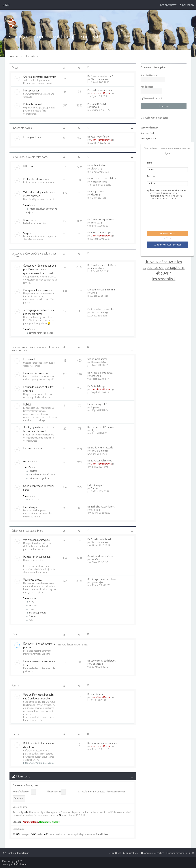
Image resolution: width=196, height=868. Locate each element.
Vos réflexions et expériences (41, 474)
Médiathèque (30, 507)
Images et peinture (36, 613)
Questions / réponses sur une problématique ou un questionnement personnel (40, 269)
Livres (30, 609)
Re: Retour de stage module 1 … (102, 309)
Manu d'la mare (98, 79)
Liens (15, 634)
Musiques (32, 605)
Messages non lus (149, 138)
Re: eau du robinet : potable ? (101, 448)
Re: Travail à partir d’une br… (100, 539)
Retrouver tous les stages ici (100, 232)
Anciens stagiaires (22, 128)
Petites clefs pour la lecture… (101, 90)
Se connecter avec (167, 245)
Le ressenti (29, 359)
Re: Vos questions (95, 191)
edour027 (96, 223)
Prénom (151, 176)
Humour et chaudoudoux (37, 557)
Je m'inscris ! (167, 234)
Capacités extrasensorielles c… (101, 556)
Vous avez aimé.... (33, 579)
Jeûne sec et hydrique (38, 478)
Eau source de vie (33, 448)
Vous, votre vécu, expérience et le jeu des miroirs (34, 255)
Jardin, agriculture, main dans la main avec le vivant (39, 429)
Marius (94, 107)
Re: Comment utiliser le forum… (102, 661)
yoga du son (33, 499)
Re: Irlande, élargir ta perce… (100, 373)
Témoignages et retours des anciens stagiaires (39, 312)
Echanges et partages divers (27, 531)
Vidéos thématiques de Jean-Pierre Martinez (39, 194)
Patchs (16, 734)
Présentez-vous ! (33, 104)
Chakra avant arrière (97, 359)
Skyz (93, 430)
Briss (93, 488)
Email (149, 163)
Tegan (94, 407)
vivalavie (95, 376)
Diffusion (28, 166)
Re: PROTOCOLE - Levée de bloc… (103, 178)
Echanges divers (32, 137)
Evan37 (95, 559)
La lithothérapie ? (95, 485)
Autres (31, 620)
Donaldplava (102, 834)
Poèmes (31, 616)
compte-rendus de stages (40, 333)
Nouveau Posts (148, 133)
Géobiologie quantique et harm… (103, 579)
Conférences (30, 220)
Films (30, 602)
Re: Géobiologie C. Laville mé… (101, 507)
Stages (27, 233)
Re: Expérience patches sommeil (102, 743)
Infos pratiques (31, 90)
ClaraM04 (96, 169)
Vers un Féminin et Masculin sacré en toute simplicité (38, 696)
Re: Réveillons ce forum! (98, 137)
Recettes (32, 471)
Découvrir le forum (149, 128)
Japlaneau (96, 664)
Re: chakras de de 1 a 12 (98, 165)
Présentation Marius (97, 104)
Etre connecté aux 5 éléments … (102, 290)
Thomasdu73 (97, 362)
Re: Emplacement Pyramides (101, 427)
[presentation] (170, 216)
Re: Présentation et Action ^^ (100, 76)
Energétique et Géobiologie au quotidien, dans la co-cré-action (37, 348)
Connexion (18, 785)
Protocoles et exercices (36, 179)
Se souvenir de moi (117, 792)
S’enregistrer (32, 785)
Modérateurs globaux (49, 822)
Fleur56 (95, 195)
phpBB (17, 861)
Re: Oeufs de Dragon (97, 386)
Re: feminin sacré (95, 694)
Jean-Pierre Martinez (101, 93)
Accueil (16, 67)
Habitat (27, 404)
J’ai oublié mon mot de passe (91, 792)
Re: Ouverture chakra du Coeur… (102, 265)
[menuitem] (6, 5)
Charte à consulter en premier (40, 77)
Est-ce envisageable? (97, 404)
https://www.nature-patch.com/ (39, 763)
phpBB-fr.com (20, 864)
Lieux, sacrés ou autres (36, 373)
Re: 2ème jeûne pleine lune (100, 461)
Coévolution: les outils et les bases (30, 157)
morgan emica (98, 182)
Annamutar (97, 268)
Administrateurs (30, 822)
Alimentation (30, 461)
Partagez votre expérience (38, 290)
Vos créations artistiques (36, 540)
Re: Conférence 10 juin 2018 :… (101, 219)
